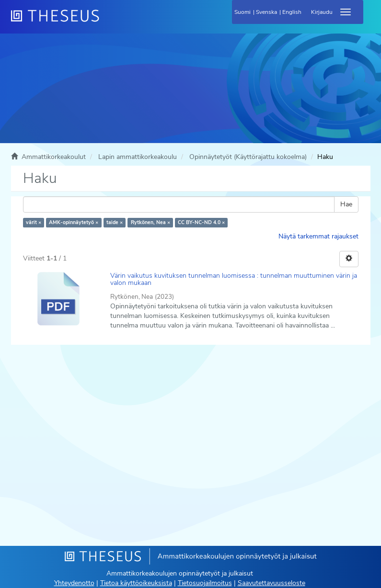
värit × (34, 222)
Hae (346, 204)
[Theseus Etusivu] (107, 22)
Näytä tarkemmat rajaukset (318, 236)
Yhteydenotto (74, 583)
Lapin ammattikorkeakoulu (138, 157)
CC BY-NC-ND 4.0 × (201, 222)
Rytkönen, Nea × (150, 222)
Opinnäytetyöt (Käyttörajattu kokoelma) (248, 157)
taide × (115, 222)
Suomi (242, 12)
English (292, 12)
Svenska (266, 12)
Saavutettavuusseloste (271, 583)
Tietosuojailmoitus (205, 583)
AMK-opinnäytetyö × (74, 222)
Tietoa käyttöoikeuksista (136, 583)
